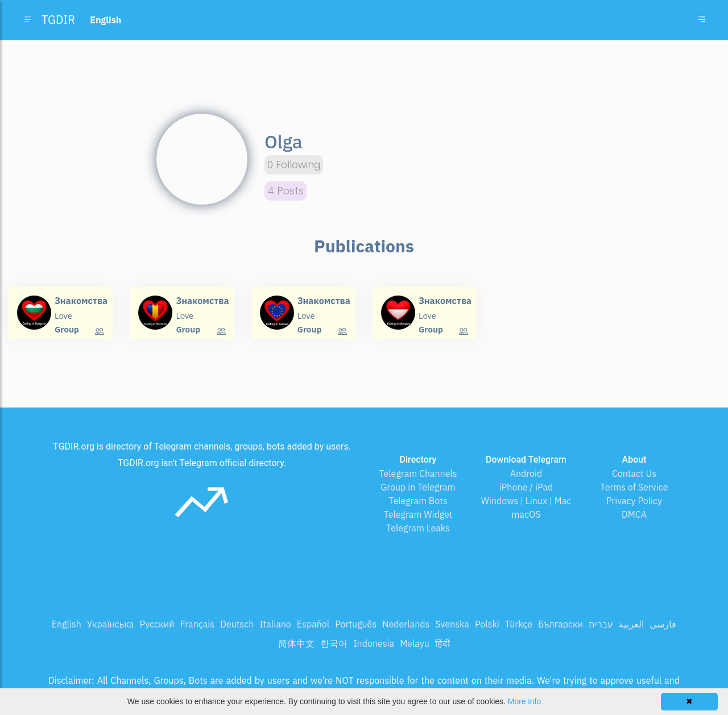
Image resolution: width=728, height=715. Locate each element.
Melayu (415, 643)
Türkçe (519, 624)
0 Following (294, 165)
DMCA (634, 514)
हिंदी (442, 643)
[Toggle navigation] (702, 20)
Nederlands (406, 624)
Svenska (452, 624)
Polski (487, 624)
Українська (111, 624)
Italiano (275, 624)
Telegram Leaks (418, 528)
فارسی (663, 624)
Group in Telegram (418, 487)
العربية (631, 624)
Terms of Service (634, 487)
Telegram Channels (418, 473)
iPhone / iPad (526, 487)
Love (63, 316)
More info (524, 701)
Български (561, 624)
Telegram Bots (418, 501)
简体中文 (296, 643)
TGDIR (58, 20)
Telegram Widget (418, 514)
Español (313, 624)
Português (356, 624)
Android (526, 473)
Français (197, 624)
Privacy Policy (634, 501)
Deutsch (237, 624)
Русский (157, 624)
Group (67, 329)
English (67, 624)
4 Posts (286, 191)
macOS (526, 514)
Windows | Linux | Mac (526, 501)
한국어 (334, 643)
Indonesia (374, 643)
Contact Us (634, 473)
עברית (601, 624)
